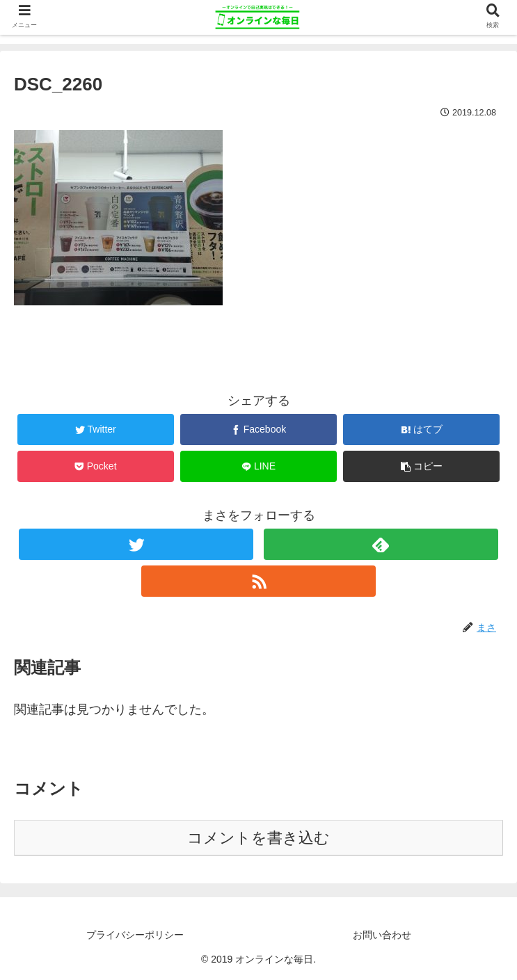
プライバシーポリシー (135, 935)
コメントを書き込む (258, 838)
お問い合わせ (382, 935)
